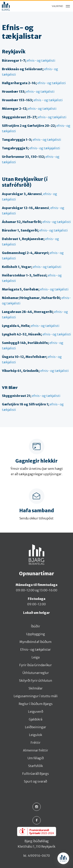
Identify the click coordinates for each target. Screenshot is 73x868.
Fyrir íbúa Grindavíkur (36, 665)
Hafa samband (37, 511)
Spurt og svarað (36, 781)
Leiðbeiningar (36, 727)
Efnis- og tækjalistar (36, 649)
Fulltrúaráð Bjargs (36, 774)
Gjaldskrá (36, 719)
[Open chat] (63, 858)
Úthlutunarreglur (36, 673)
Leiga (36, 657)
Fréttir (36, 743)
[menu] (60, 6)
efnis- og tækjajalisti (31, 148)
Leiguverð (36, 712)
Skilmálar (36, 688)
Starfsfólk (36, 766)
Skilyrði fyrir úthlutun (36, 681)
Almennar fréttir (36, 750)
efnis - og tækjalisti (32, 100)
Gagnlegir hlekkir (36, 461)
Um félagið (36, 758)
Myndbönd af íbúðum (36, 642)
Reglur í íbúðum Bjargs (36, 704)
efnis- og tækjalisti (29, 60)
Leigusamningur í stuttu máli (36, 696)
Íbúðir (36, 626)
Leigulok (36, 735)
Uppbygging (36, 634)
